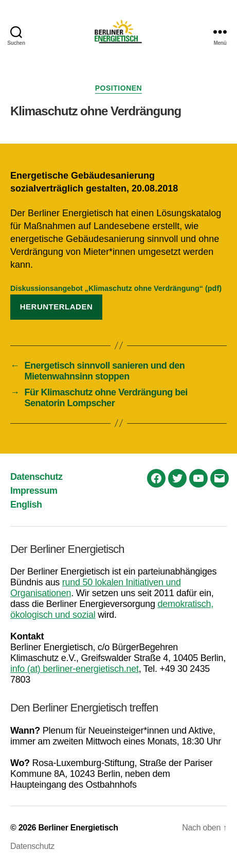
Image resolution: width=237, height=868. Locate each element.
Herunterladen (57, 307)
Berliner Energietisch (78, 828)
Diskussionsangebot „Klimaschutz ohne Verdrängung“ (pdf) (116, 288)
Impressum (34, 491)
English (26, 505)
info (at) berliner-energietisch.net (75, 669)
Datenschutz (37, 477)
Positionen (118, 88)
